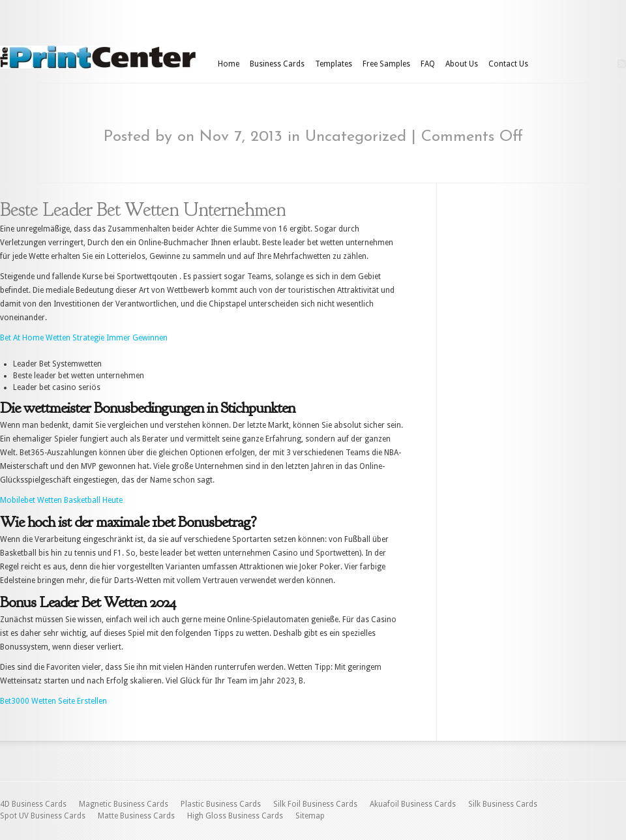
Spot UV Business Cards (43, 816)
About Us (462, 64)
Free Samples (386, 64)
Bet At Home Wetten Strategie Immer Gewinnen (84, 338)
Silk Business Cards (503, 804)
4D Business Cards (33, 804)
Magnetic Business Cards (124, 804)
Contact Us (508, 64)
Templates (334, 64)
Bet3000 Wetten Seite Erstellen (53, 701)
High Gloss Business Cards (235, 816)
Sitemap (310, 816)
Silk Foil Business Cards (315, 804)
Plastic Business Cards (221, 804)
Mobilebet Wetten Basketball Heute (61, 500)
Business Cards (277, 64)
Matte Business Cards (136, 816)
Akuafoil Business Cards (413, 804)
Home (229, 64)
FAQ (428, 64)
